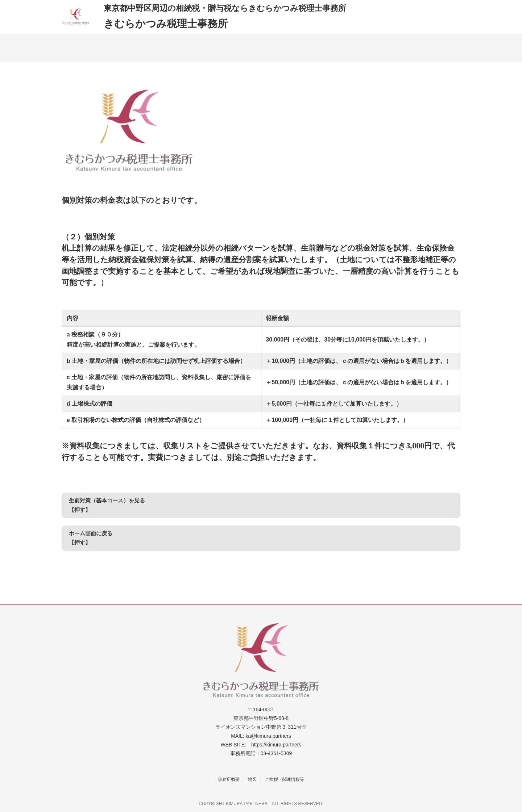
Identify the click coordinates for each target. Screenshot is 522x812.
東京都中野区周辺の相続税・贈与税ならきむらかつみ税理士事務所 (225, 8)
